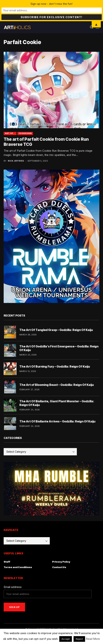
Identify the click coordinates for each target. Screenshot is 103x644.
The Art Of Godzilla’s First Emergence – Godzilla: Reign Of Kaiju (59, 348)
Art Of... (10, 133)
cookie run (25, 133)
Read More (93, 639)
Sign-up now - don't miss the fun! (51, 4)
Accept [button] (66, 639)
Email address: (13, 587)
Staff (7, 562)
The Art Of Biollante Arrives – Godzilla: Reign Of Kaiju (57, 421)
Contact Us (59, 567)
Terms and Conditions (18, 567)
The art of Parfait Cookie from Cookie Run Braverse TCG (46, 142)
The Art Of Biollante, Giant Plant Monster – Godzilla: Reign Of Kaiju (57, 403)
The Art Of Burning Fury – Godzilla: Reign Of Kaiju (55, 366)
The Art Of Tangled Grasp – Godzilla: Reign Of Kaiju (56, 330)
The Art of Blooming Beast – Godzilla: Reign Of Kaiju (57, 385)
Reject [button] (79, 639)
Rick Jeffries (16, 161)
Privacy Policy (61, 562)
